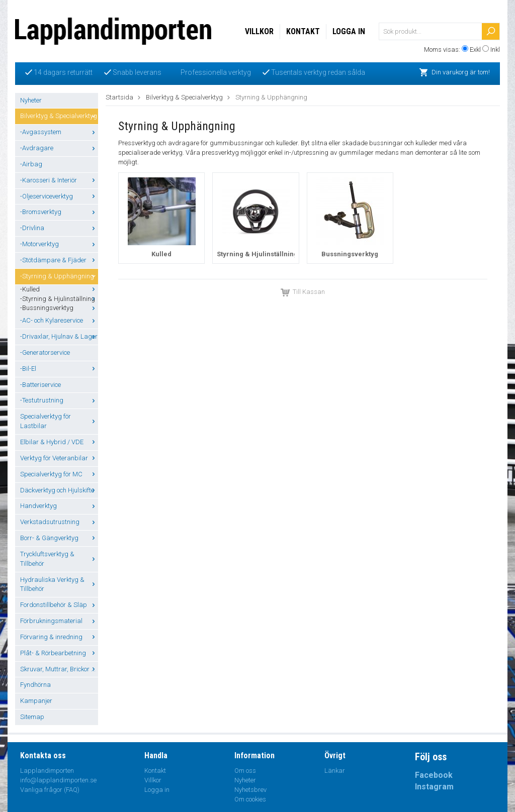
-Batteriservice (40, 385)
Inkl (495, 49)
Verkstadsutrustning (59, 522)
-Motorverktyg (59, 244)
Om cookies (250, 799)
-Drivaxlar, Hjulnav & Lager (59, 336)
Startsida (119, 97)
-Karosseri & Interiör (59, 180)
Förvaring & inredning (59, 637)
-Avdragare (59, 148)
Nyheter (31, 100)
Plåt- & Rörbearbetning (59, 653)
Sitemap (32, 717)
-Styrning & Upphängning (59, 276)
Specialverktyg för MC (59, 474)
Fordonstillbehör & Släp (59, 605)
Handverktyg (59, 506)
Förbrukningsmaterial (59, 621)
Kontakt (303, 31)
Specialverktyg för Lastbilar (59, 421)
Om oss (245, 771)
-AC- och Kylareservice (59, 320)
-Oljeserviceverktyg (59, 196)
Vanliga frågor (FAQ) (50, 790)
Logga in (349, 31)
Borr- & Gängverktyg (59, 538)
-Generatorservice (45, 352)
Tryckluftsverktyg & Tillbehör (59, 559)
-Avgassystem (59, 132)
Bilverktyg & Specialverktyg (59, 116)
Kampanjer (36, 701)
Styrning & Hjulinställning (257, 254)
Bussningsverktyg (350, 254)
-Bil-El (59, 369)
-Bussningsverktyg (59, 308)
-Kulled (59, 289)
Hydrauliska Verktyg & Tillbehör (59, 584)
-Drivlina (59, 228)
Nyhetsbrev (250, 790)
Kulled (161, 254)
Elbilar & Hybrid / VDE (59, 442)
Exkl (475, 49)
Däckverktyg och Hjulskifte (59, 490)
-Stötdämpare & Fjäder (59, 260)
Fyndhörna (35, 685)
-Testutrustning (59, 400)
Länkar (335, 771)
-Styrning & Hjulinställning (59, 299)
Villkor (259, 31)
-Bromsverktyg (59, 212)
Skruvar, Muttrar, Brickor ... (59, 669)
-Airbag (31, 164)
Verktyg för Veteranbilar (59, 458)
